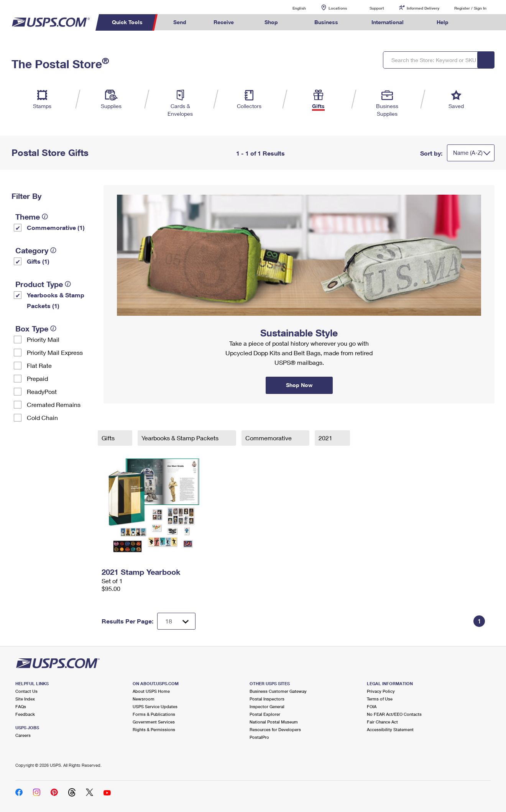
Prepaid (37, 378)
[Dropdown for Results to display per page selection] (176, 621)
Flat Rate (39, 365)
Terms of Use (380, 699)
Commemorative (269, 438)
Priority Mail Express (55, 352)
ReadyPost (42, 391)
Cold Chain (42, 417)
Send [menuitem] (180, 22)
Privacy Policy (381, 691)
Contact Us (26, 691)
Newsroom (144, 699)
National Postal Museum (274, 722)
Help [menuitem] (443, 22)
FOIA (372, 706)
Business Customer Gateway (278, 691)
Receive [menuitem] (224, 22)
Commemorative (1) (56, 227)
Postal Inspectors (267, 699)
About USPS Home (151, 691)
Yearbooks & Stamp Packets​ (181, 438)
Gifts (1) (38, 261)
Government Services (154, 722)
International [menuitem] (388, 22)
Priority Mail (43, 339)
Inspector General (267, 706)
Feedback (25, 714)
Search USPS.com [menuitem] (476, 22)
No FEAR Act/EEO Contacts (394, 714)
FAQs (21, 706)
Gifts (109, 438)
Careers (23, 735)
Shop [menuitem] (271, 22)
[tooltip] (45, 217)
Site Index (25, 699)
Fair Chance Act (382, 722)
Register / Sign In (470, 8)
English (291, 8)
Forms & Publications (154, 714)
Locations (338, 8)
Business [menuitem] (326, 22)
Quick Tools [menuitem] (127, 22)
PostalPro (259, 737)
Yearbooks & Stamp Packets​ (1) (56, 300)
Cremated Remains (54, 404)
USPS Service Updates (155, 706)
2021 (326, 438)
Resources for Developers (275, 729)
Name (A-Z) (468, 153)
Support (377, 8)
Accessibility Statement (390, 729)
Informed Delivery (423, 8)
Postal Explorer (265, 714)
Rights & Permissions (154, 729)
